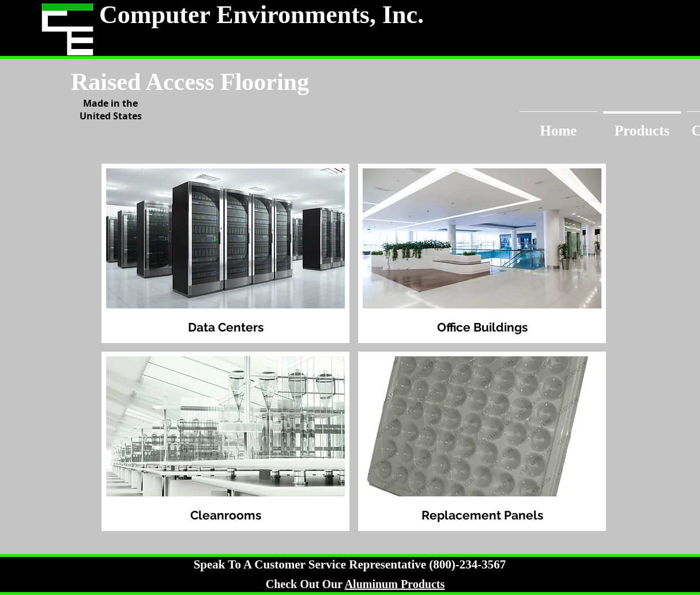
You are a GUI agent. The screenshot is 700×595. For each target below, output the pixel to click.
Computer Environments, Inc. (261, 15)
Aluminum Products (395, 584)
